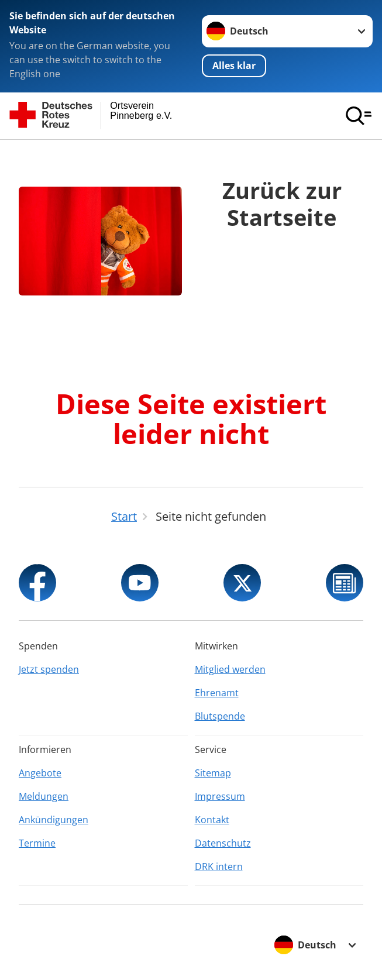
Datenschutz (223, 843)
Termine (37, 843)
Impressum (220, 796)
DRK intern (219, 866)
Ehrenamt (217, 693)
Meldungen (44, 796)
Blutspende (220, 716)
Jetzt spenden (49, 669)
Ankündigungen (54, 820)
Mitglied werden (230, 669)
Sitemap (213, 773)
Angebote (40, 773)
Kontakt (212, 820)
